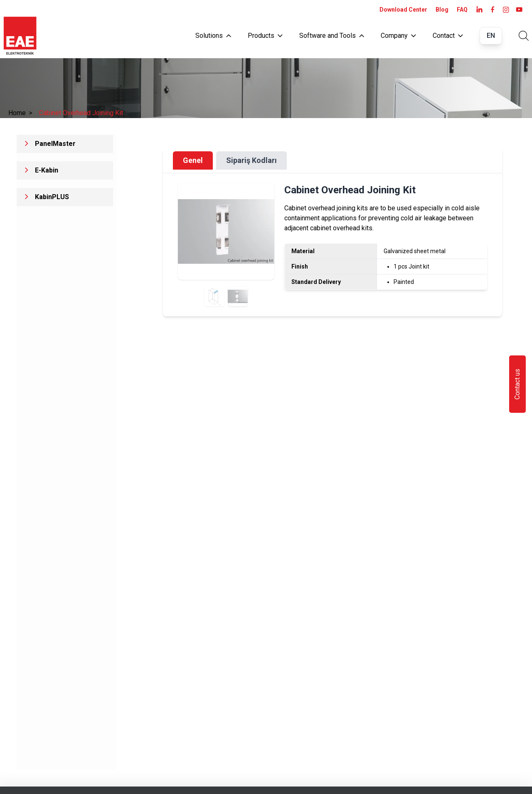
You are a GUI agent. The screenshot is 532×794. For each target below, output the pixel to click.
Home (20, 113)
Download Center (403, 10)
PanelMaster (55, 144)
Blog (442, 10)
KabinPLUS (52, 197)
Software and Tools (332, 36)
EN (491, 36)
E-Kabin (47, 170)
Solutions (213, 36)
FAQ (462, 10)
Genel (193, 160)
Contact (448, 36)
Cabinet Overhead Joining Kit (81, 113)
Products (265, 36)
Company (398, 36)
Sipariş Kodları (251, 160)
